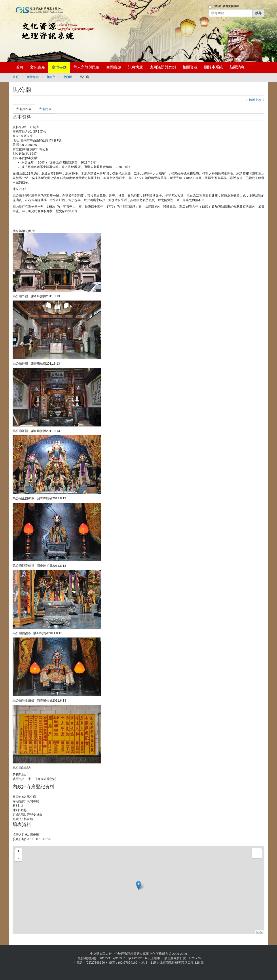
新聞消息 (237, 67)
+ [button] (19, 852)
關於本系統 (213, 67)
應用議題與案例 (163, 67)
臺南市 (51, 77)
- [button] (19, 858)
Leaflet (260, 932)
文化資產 (38, 67)
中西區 (68, 77)
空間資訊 (114, 67)
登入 (202, 19)
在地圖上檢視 (255, 100)
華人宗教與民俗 (86, 67)
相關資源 (190, 67)
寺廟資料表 (24, 109)
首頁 (20, 67)
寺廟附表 (45, 109)
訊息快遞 (135, 67)
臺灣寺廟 (59, 67)
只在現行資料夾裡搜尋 (226, 6)
